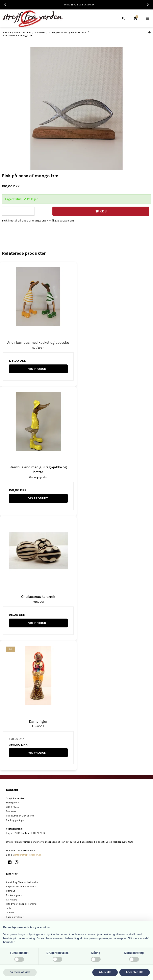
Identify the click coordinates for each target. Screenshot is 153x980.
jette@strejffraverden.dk (28, 855)
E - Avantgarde (14, 895)
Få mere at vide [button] (20, 972)
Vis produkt (38, 369)
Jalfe (9, 908)
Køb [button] (100, 211)
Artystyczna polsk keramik (21, 887)
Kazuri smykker (15, 917)
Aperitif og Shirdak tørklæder (22, 882)
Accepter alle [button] (135, 972)
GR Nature (12, 900)
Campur (10, 891)
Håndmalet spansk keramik (22, 904)
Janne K (10, 913)
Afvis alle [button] (105, 972)
